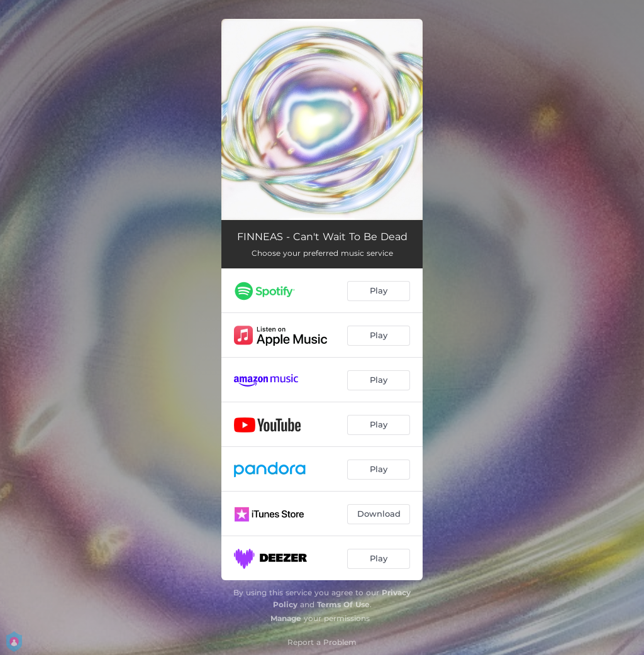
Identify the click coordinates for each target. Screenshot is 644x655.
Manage (286, 618)
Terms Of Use (343, 604)
